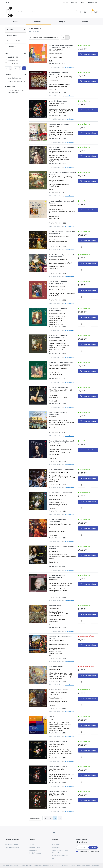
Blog (83, 3)
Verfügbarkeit (10, 87)
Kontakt (66, 3)
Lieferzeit (8, 74)
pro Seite (35, 818)
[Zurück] (46, 818)
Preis (7, 53)
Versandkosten (69, 67)
